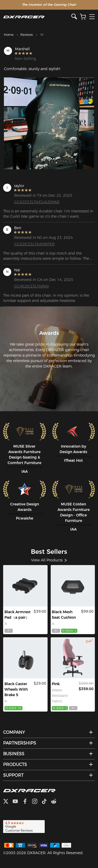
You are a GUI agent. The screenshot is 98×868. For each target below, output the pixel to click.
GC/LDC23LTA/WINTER (34, 244)
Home (9, 35)
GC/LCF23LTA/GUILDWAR (34, 202)
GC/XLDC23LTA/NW (31, 286)
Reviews (27, 35)
